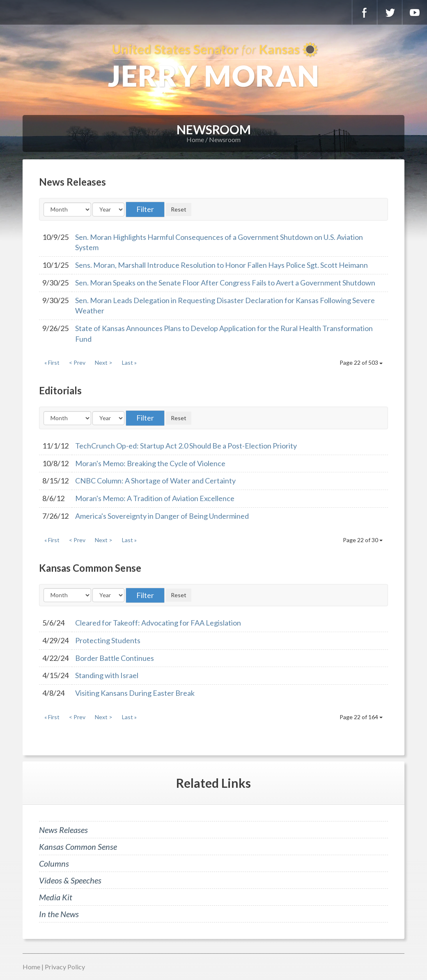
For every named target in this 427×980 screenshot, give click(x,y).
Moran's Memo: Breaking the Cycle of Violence (150, 463)
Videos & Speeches (70, 880)
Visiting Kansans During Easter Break (135, 693)
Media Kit (56, 897)
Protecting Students (108, 640)
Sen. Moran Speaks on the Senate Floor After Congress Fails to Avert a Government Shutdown (225, 283)
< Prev (77, 362)
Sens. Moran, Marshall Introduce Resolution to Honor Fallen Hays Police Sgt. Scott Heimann (222, 265)
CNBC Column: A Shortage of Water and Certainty (155, 481)
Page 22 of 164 (361, 717)
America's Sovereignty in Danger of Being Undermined (162, 516)
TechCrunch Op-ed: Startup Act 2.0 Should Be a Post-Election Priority (186, 446)
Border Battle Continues (115, 658)
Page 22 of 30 (363, 540)
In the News (59, 914)
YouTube (415, 12)
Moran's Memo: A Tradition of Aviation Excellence (155, 498)
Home (195, 139)
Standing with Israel (107, 675)
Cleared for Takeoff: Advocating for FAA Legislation (158, 623)
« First (52, 362)
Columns (54, 863)
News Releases (63, 830)
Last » (129, 362)
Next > (104, 362)
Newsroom (225, 139)
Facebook (365, 12)
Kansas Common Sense (78, 847)
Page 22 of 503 (361, 362)
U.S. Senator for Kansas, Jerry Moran (213, 66)
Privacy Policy (65, 967)
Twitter (390, 12)
